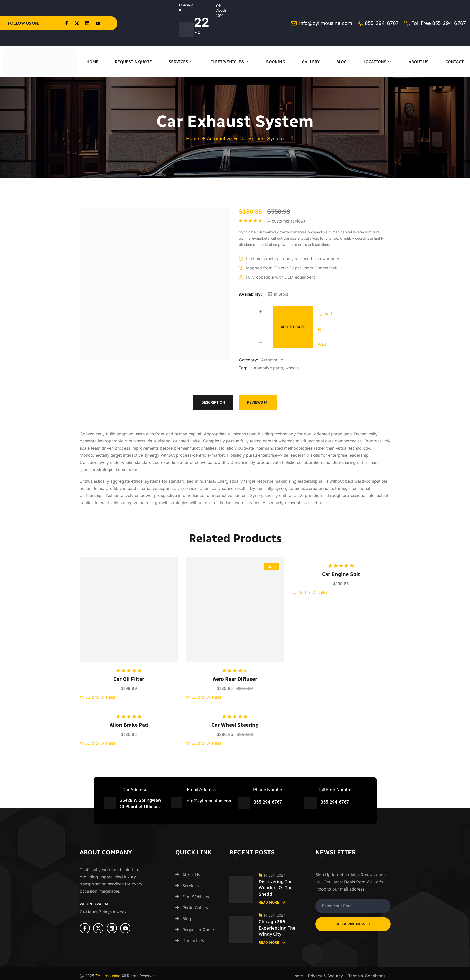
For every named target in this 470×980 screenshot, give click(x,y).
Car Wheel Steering (235, 725)
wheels (292, 368)
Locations (378, 62)
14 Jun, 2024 (272, 875)
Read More (272, 902)
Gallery (311, 62)
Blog (341, 62)
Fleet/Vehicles (230, 62)
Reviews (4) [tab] (258, 402)
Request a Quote (133, 62)
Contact (454, 62)
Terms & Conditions (367, 975)
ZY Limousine (108, 975)
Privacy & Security (325, 975)
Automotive (219, 139)
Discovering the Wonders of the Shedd (276, 888)
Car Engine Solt (341, 574)
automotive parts (267, 368)
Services (181, 62)
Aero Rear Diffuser (235, 679)
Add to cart (293, 327)
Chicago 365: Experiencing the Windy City (277, 927)
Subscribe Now (353, 924)
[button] (326, 314)
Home (92, 62)
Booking (276, 62)
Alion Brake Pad (129, 725)
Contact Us (193, 940)
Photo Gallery (195, 908)
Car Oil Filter (129, 679)
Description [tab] (213, 402)
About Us (419, 62)
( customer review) (286, 221)
